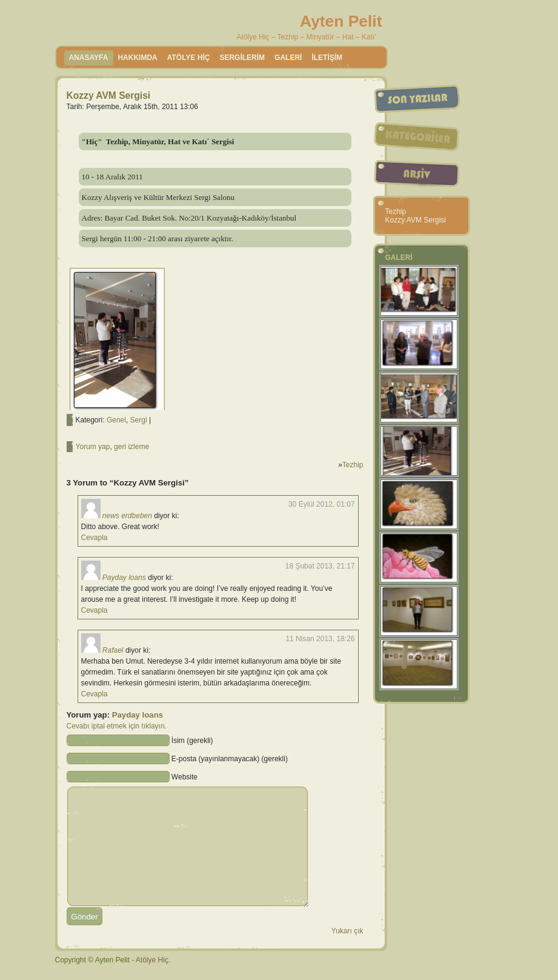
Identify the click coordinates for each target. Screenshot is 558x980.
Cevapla (95, 538)
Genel (116, 420)
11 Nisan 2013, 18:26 (320, 639)
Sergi (139, 420)
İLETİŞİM (327, 58)
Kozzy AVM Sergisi (109, 95)
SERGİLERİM (242, 58)
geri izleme (131, 447)
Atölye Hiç (152, 960)
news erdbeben (127, 516)
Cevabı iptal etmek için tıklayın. (117, 726)
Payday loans (124, 578)
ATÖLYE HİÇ (189, 58)
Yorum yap (93, 447)
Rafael (113, 650)
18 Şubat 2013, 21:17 (320, 566)
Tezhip (353, 465)
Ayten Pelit (341, 21)
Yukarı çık (347, 931)
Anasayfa (89, 58)
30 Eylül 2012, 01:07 (321, 504)
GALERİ (288, 58)
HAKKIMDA (137, 58)
